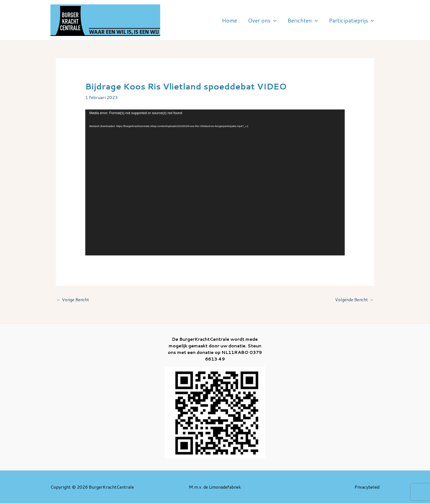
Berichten (313, 20)
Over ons (280, 20)
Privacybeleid (366, 487)
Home (254, 20)
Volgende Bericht (353, 300)
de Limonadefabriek (222, 487)
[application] (291, 20)
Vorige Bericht (74, 300)
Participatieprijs (355, 20)
